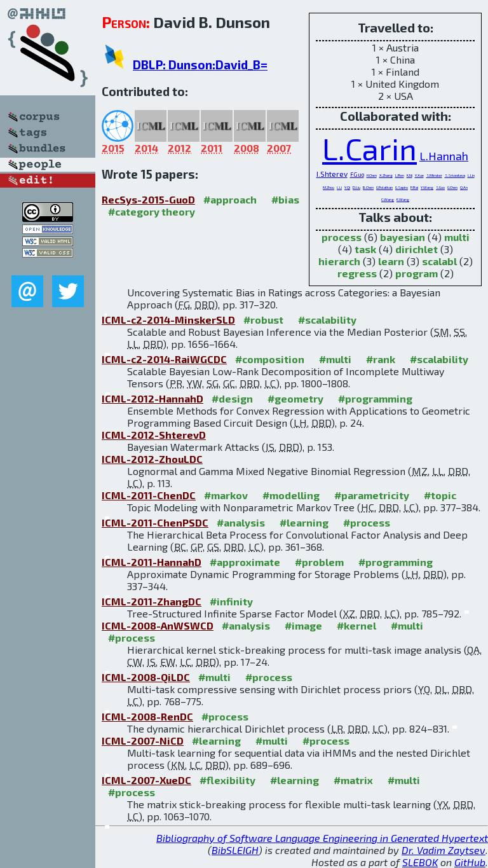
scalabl (439, 261)
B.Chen (368, 187)
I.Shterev (332, 174)
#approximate (245, 562)
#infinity (231, 601)
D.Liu (356, 187)
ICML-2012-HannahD (152, 398)
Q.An (464, 187)
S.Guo (440, 187)
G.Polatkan (384, 187)
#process (367, 522)
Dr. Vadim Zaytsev (444, 850)
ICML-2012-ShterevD (154, 435)
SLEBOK (420, 862)
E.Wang (403, 199)
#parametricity (372, 495)
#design (232, 398)
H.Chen (372, 175)
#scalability (327, 320)
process (342, 237)
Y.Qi (347, 187)
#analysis (241, 522)
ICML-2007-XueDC (146, 780)
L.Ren (400, 175)
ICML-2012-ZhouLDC (152, 459)
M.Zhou (329, 187)
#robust (263, 320)
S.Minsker (434, 175)
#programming (375, 398)
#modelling (291, 495)
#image (303, 625)
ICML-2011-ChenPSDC (155, 522)
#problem (319, 562)
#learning (304, 522)
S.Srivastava (455, 175)
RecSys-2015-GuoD (148, 199)
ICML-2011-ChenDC (149, 495)
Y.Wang (427, 187)
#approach (230, 199)
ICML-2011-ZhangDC (152, 601)
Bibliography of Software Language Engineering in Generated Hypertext (322, 838)
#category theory (152, 211)
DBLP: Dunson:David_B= (200, 65)
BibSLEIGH (235, 850)
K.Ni (410, 175)
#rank (381, 359)
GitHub (470, 862)
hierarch (339, 261)
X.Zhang (386, 175)
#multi (335, 359)
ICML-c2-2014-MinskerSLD (168, 320)
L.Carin (369, 148)
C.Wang (388, 199)
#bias (285, 199)
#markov (226, 495)
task (365, 249)
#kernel (356, 625)
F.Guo (357, 175)
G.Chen (452, 187)
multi (457, 237)
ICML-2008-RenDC (147, 716)
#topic (440, 495)
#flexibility (227, 780)
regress (357, 273)
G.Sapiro (402, 187)
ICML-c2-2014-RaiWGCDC (164, 359)
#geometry (295, 398)
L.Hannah (444, 156)
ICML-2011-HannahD (152, 562)
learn (391, 261)
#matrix (353, 780)
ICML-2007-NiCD (143, 741)
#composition (270, 359)
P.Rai (414, 187)
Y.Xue (419, 175)
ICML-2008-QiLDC (146, 677)
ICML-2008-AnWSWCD (158, 625)
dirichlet (417, 249)
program (417, 273)
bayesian (403, 237)
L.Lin (471, 175)
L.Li (339, 187)
